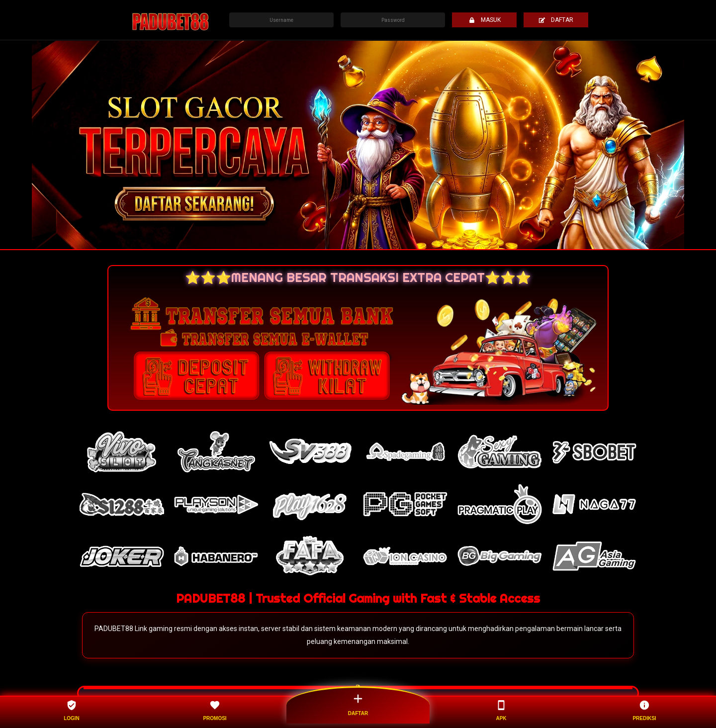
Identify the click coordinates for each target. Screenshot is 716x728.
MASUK (485, 20)
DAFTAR (556, 20)
